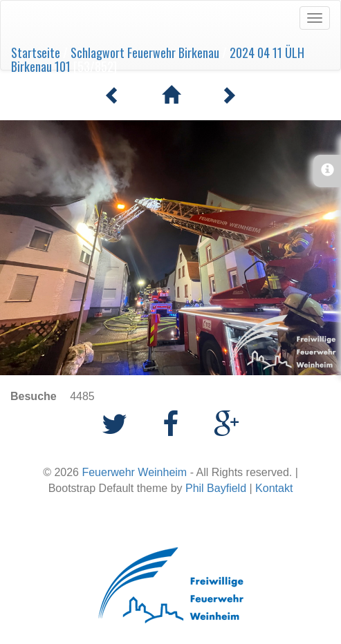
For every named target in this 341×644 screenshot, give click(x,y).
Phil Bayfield (216, 488)
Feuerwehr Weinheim (134, 472)
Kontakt (274, 488)
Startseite (36, 53)
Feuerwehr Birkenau (173, 53)
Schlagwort (98, 53)
